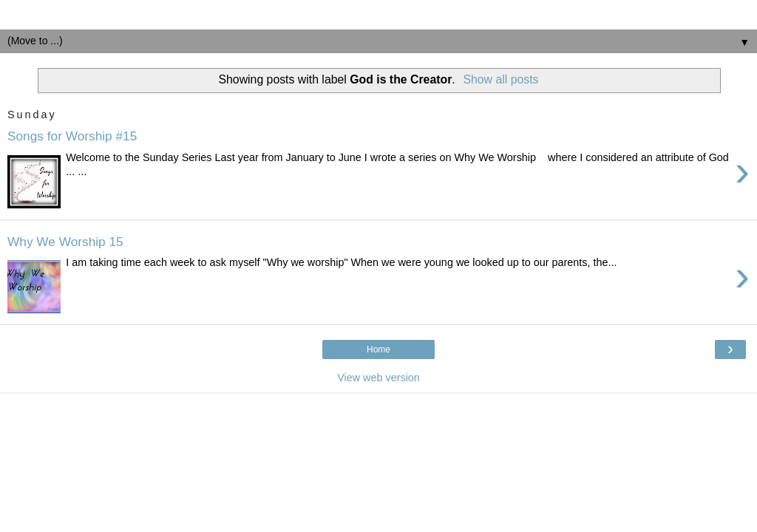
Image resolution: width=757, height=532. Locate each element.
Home (378, 349)
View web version (378, 378)
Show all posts (500, 79)
